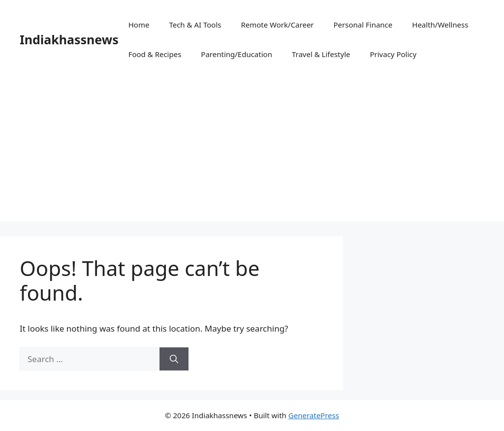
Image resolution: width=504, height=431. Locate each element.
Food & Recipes (155, 54)
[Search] (174, 359)
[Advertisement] (252, 153)
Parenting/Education (236, 54)
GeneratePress (314, 415)
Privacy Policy (393, 54)
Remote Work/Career (277, 25)
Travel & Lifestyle (321, 54)
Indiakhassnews (69, 39)
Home (139, 25)
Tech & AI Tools (195, 25)
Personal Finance (363, 25)
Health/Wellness (440, 25)
